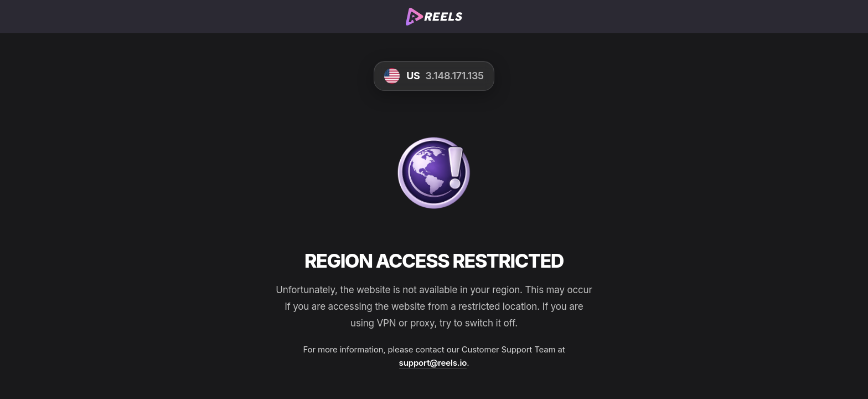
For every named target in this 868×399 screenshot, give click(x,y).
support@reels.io (433, 363)
